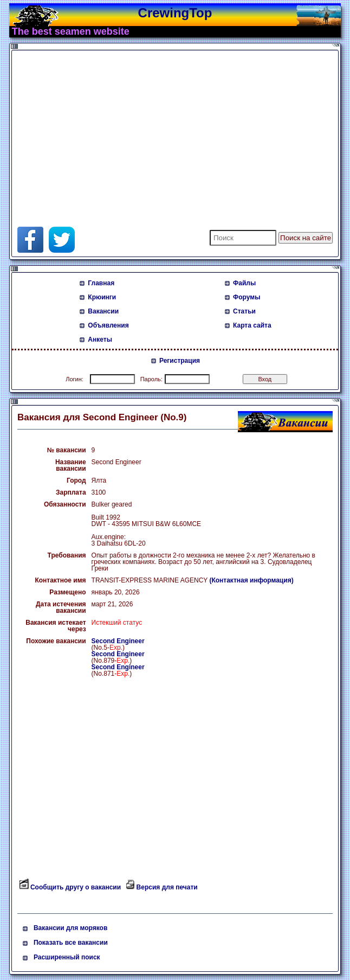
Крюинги (102, 297)
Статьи (244, 311)
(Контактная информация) (251, 580)
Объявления (108, 325)
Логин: (74, 379)
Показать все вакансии (71, 943)
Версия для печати (167, 887)
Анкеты (100, 340)
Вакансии (103, 311)
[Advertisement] (144, 129)
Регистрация (180, 361)
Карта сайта (252, 325)
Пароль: (151, 379)
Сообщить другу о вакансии (76, 887)
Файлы (244, 283)
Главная (101, 283)
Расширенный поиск (67, 957)
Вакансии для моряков (70, 928)
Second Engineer (118, 641)
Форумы (247, 297)
